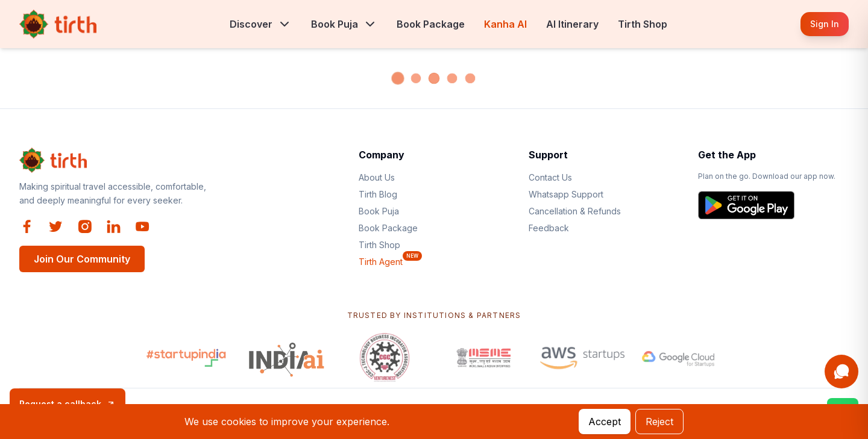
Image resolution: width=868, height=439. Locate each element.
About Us (377, 177)
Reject (659, 422)
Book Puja (335, 24)
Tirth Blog (378, 194)
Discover (251, 24)
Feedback (549, 228)
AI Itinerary (572, 24)
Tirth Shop (643, 24)
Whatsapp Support (566, 194)
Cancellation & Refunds (575, 211)
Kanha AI (505, 24)
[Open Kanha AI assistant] (841, 372)
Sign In (825, 24)
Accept (605, 422)
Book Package (431, 24)
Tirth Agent (381, 261)
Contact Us (550, 177)
